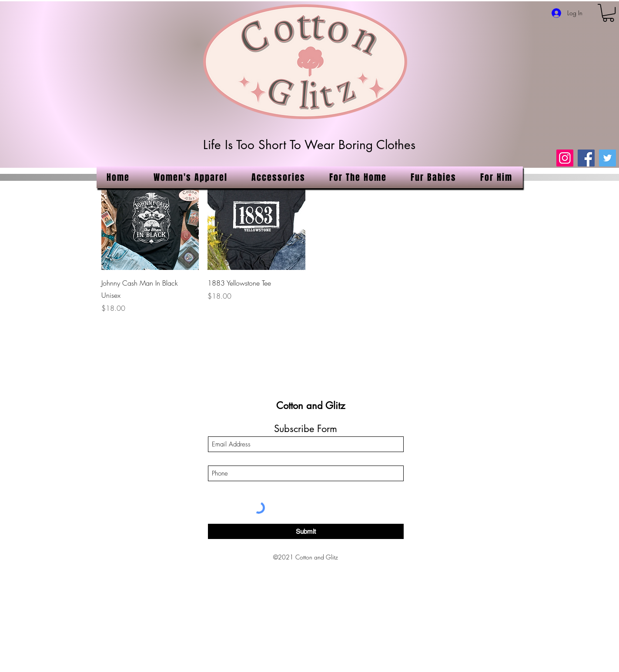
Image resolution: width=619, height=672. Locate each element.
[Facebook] (586, 158)
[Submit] (306, 531)
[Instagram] (565, 158)
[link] (608, 13)
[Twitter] (607, 158)
